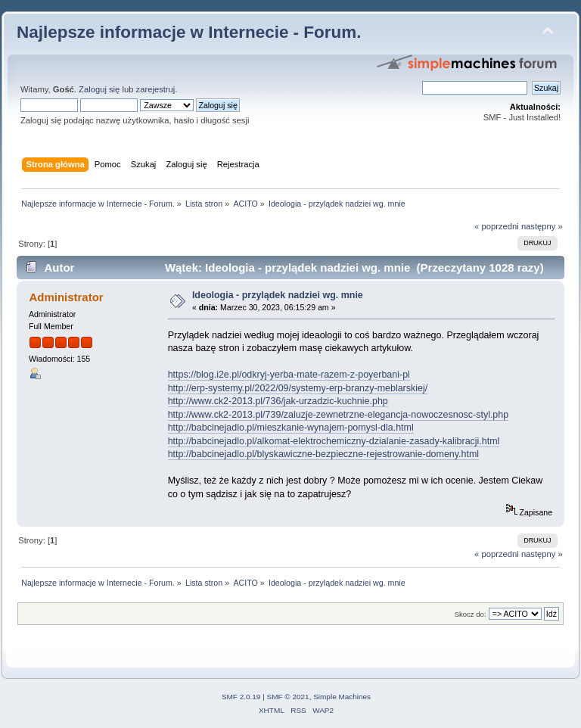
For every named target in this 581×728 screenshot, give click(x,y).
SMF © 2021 (288, 697)
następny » (542, 226)
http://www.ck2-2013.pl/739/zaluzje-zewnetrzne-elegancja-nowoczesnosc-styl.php (339, 415)
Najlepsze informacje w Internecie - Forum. (189, 32)
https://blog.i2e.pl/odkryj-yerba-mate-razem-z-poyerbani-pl (289, 375)
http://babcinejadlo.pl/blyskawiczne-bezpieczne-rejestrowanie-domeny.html (323, 454)
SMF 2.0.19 (241, 697)
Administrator (66, 297)
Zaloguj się (99, 89)
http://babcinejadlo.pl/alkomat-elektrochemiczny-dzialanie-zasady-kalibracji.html (334, 441)
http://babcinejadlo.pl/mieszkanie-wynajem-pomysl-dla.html (291, 428)
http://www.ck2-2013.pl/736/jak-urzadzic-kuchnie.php (278, 401)
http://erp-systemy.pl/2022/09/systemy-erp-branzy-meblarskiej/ (298, 388)
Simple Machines (342, 697)
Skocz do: (471, 614)
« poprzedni (497, 226)
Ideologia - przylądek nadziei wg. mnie (278, 295)
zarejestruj (156, 89)
